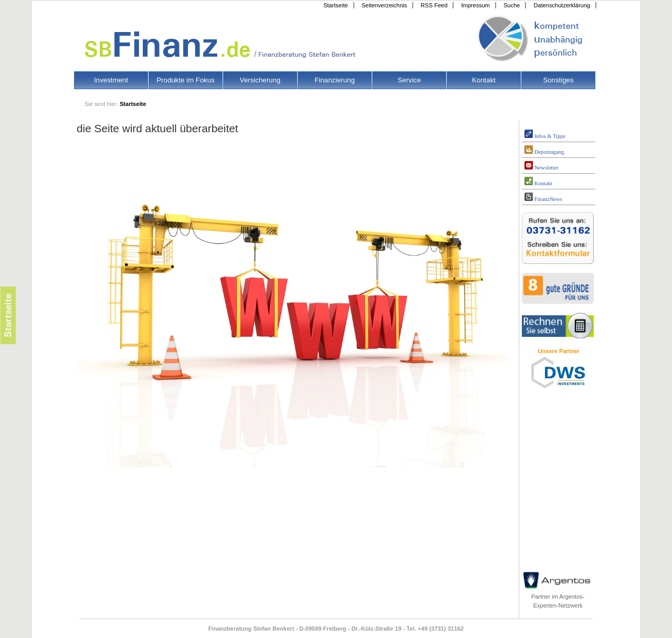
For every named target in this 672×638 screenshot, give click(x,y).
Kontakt (484, 80)
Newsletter (542, 166)
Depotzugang (544, 150)
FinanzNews (543, 197)
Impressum (475, 5)
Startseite (336, 5)
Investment (111, 80)
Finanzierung (335, 80)
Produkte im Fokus (185, 80)
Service (409, 80)
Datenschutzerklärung (562, 5)
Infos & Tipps (545, 134)
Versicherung (260, 80)
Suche (512, 5)
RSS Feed (434, 5)
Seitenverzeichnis (385, 5)
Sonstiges (558, 80)
